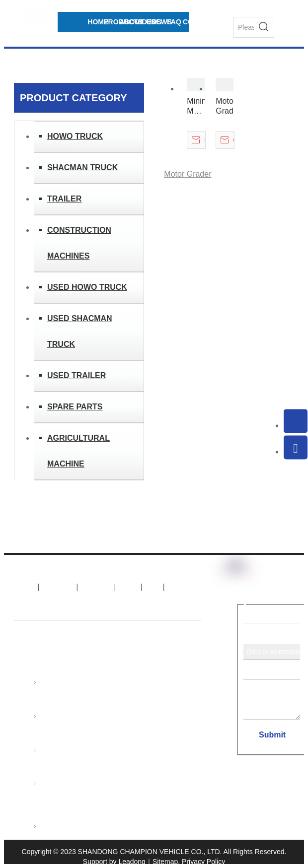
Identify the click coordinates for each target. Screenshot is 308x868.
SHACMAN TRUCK (82, 167)
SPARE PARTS (75, 407)
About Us (58, 587)
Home (25, 587)
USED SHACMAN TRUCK (80, 331)
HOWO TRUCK (75, 136)
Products (96, 587)
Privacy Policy (203, 862)
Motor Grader (225, 106)
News (128, 587)
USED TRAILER (77, 375)
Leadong (132, 862)
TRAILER (64, 199)
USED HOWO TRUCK (87, 287)
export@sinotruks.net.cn (161, 764)
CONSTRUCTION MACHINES (79, 243)
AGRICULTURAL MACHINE (78, 451)
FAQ (153, 587)
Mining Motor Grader (196, 106)
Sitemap (165, 862)
